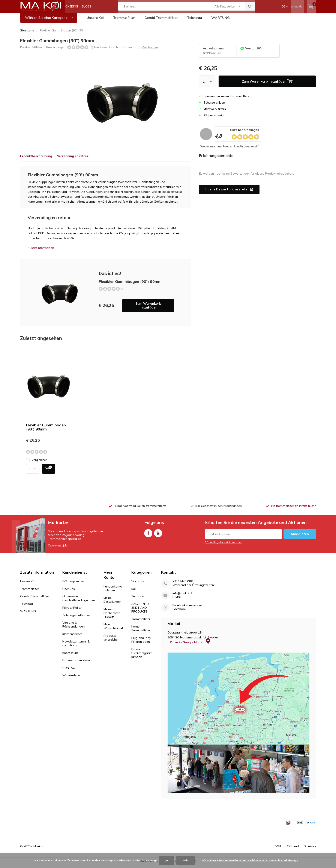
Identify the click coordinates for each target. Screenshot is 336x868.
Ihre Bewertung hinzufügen (113, 50)
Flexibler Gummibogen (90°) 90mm (46, 430)
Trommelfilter (124, 21)
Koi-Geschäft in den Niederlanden (219, 509)
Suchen (250, 6)
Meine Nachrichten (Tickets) (112, 616)
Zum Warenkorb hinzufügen (148, 309)
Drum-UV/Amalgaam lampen (142, 656)
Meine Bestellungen (112, 603)
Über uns (69, 592)
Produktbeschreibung (36, 159)
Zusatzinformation (41, 251)
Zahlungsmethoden (76, 618)
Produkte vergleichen (111, 641)
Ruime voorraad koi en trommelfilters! (140, 509)
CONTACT (70, 671)
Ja (166, 860)
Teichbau (194, 21)
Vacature (138, 585)
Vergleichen (37, 463)
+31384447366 (183, 585)
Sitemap (310, 849)
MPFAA (37, 50)
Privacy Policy (72, 611)
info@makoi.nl (182, 597)
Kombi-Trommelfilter (141, 632)
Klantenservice (72, 637)
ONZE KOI (72, 6)
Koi (133, 592)
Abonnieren (300, 537)
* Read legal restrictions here (223, 545)
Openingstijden (59, 549)
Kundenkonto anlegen (113, 592)
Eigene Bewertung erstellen (229, 192)
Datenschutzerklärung (78, 663)
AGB (278, 849)
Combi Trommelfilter (161, 21)
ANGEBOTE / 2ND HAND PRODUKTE (140, 611)
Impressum (70, 656)
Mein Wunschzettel (113, 629)
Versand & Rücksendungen (73, 628)
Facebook (148, 535)
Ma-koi (38, 849)
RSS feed (292, 849)
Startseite (27, 34)
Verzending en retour (73, 159)
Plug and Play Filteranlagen (141, 643)
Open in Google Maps (190, 645)
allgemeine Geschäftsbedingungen (79, 601)
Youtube (158, 535)
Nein (186, 860)
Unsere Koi (95, 21)
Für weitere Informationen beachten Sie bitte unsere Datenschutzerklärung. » (250, 860)
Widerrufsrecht (73, 678)
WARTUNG (220, 21)
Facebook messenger (187, 609)
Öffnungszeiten (73, 585)
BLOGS (87, 6)
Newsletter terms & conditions (76, 647)
